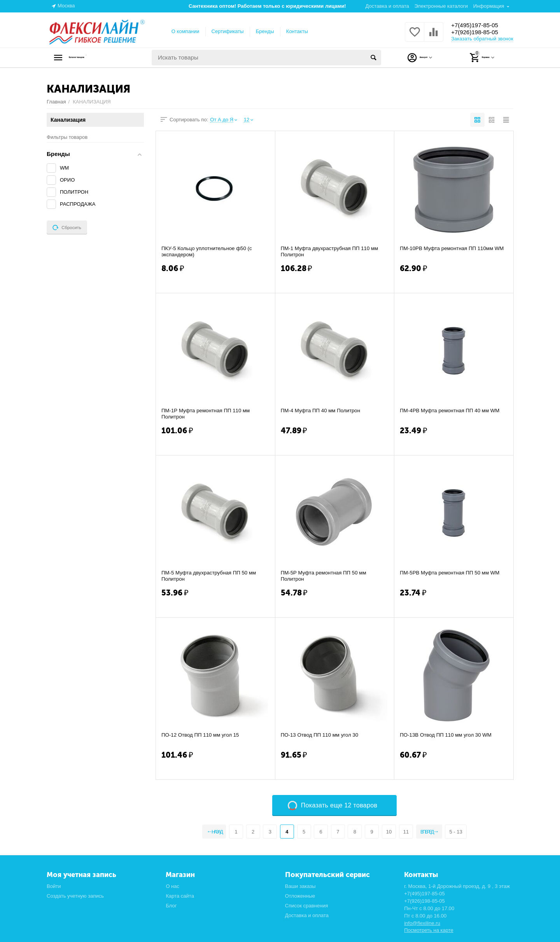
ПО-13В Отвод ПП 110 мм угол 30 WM (448, 735)
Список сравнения (307, 906)
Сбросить (67, 228)
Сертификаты (228, 31)
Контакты (297, 31)
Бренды (265, 31)
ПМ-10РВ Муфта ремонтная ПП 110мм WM (449, 252)
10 (388, 832)
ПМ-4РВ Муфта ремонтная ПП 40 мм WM (452, 411)
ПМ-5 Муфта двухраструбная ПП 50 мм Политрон (211, 576)
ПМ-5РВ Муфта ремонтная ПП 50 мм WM (452, 573)
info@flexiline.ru (422, 923)
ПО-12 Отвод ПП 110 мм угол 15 (202, 735)
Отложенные (300, 896)
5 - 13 (466, 832)
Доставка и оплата (387, 6)
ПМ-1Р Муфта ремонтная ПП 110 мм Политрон (208, 414)
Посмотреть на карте (429, 930)
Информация (489, 6)
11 (405, 832)
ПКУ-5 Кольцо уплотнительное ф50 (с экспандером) (209, 252)
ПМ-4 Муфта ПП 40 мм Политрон (323, 411)
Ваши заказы (300, 886)
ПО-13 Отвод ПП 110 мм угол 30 (322, 735)
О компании (185, 31)
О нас (172, 886)
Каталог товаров (95, 58)
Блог (171, 906)
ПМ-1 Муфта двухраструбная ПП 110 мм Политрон (332, 252)
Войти (54, 886)
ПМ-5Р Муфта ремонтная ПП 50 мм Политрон (326, 576)
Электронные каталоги (441, 6)
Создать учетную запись (75, 896)
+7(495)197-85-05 (479, 25)
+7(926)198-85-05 (479, 33)
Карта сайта (180, 896)
